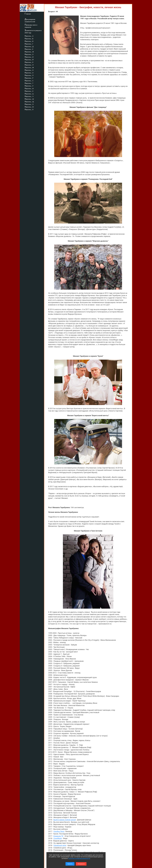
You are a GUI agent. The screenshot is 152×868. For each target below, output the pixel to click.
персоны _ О (29, 73)
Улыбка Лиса (59, 831)
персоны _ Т (29, 83)
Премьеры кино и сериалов (31, 26)
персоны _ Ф (29, 88)
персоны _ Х (29, 91)
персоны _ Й (29, 59)
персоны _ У (29, 86)
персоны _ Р (29, 78)
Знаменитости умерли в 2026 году (33, 31)
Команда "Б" (58, 836)
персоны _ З (29, 54)
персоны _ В (29, 41)
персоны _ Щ (29, 101)
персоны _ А (29, 36)
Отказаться (81, 864)
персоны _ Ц (29, 94)
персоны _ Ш (29, 99)
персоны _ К (29, 62)
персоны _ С (29, 80)
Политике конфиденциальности (79, 858)
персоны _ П (29, 75)
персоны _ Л (29, 65)
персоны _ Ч (29, 96)
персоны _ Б (29, 38)
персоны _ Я (29, 109)
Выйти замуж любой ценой (65, 820)
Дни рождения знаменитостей (30, 20)
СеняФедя (58, 838)
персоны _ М (29, 67)
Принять (70, 864)
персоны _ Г (29, 44)
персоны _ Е (29, 49)
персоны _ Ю (29, 107)
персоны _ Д (29, 46)
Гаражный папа (60, 845)
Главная (28, 14)
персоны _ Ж (29, 52)
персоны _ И (29, 57)
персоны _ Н (29, 70)
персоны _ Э (29, 104)
